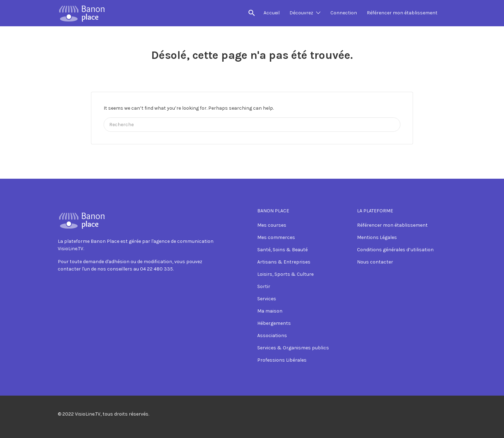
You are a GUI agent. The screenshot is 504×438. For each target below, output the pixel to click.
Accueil (272, 13)
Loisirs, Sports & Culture (285, 274)
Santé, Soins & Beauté (282, 250)
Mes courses (272, 225)
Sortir (264, 286)
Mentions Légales (377, 237)
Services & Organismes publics (293, 348)
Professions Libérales (282, 360)
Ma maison (270, 311)
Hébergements (274, 323)
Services (267, 299)
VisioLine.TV (88, 414)
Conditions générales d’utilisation (395, 250)
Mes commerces (276, 237)
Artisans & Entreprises (284, 262)
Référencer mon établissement (402, 13)
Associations (272, 336)
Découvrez (301, 13)
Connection (344, 13)
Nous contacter (375, 262)
